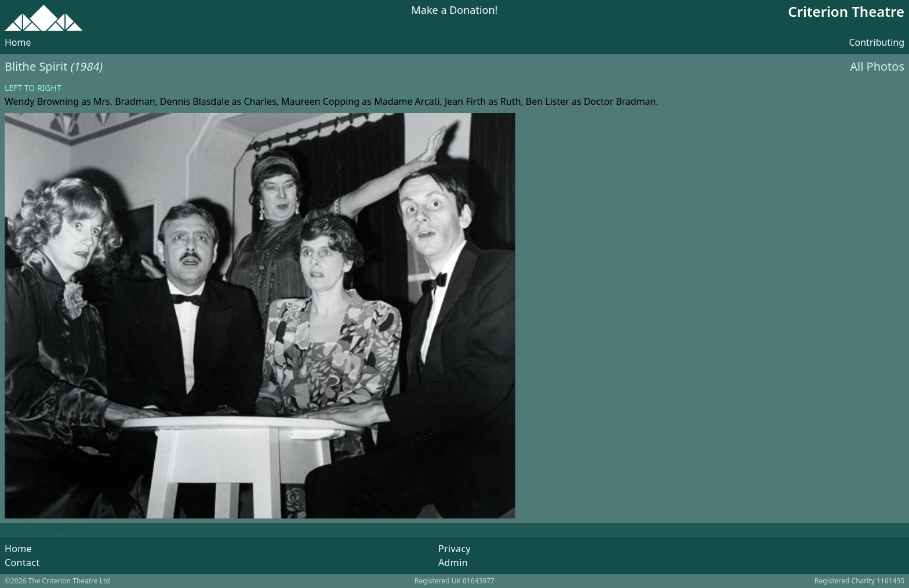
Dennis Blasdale (195, 101)
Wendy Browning (42, 101)
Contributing (877, 42)
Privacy (454, 549)
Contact (22, 563)
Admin (453, 563)
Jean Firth (465, 101)
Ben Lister (548, 101)
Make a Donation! (455, 11)
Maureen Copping (320, 101)
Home (18, 42)
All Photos (877, 66)
